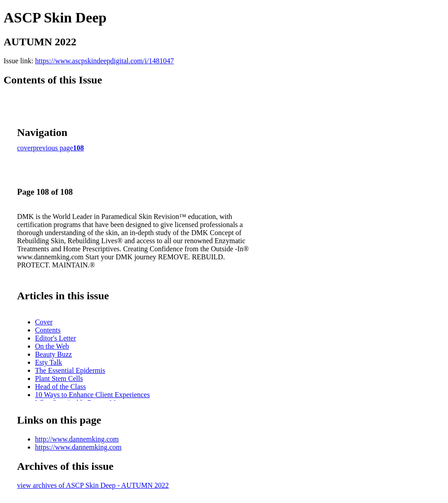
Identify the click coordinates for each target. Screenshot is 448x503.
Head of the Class (60, 387)
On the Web (52, 346)
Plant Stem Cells (59, 378)
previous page (53, 148)
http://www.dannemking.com (77, 439)
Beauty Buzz (53, 354)
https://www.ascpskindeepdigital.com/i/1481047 (104, 61)
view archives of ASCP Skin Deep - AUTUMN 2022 (93, 485)
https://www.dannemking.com (78, 447)
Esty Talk (48, 362)
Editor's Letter (55, 338)
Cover (44, 322)
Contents (48, 330)
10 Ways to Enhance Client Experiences (92, 395)
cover (25, 148)
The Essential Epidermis (70, 370)
